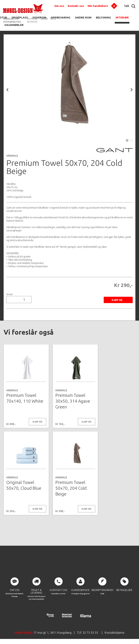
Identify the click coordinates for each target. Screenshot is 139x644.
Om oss (59, 6)
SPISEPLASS (20, 17)
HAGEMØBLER (14, 25)
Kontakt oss (76, 6)
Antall (9, 294)
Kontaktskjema (114, 633)
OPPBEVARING (61, 17)
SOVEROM (39, 17)
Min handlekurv (98, 6)
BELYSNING (103, 17)
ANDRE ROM (83, 17)
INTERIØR (122, 17)
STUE (4, 17)
